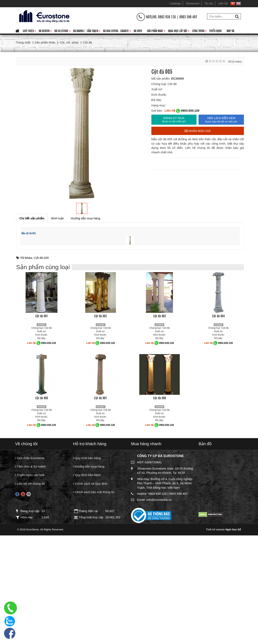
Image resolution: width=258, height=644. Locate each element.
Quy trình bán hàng (87, 571)
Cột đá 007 (100, 510)
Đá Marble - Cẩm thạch (87, 31)
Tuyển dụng (215, 31)
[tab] (32, 218)
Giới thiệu (30, 31)
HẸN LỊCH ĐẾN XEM (221, 120)
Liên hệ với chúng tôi (30, 596)
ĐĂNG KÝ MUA (174, 120)
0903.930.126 (190, 110)
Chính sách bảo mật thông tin (94, 605)
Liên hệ (223, 3)
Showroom (193, 3)
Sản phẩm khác (156, 31)
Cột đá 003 (160, 428)
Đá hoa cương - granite (117, 31)
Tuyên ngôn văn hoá (30, 588)
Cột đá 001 (42, 428)
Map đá (230, 31)
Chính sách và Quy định (90, 596)
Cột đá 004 (218, 428)
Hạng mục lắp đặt (179, 31)
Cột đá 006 (42, 510)
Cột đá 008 (160, 510)
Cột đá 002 (100, 428)
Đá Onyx (138, 31)
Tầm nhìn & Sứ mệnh (30, 579)
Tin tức (209, 3)
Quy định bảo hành (87, 588)
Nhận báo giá (198, 131)
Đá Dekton (45, 31)
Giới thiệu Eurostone (30, 571)
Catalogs (175, 3)
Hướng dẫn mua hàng (89, 579)
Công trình (199, 31)
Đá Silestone (63, 31)
